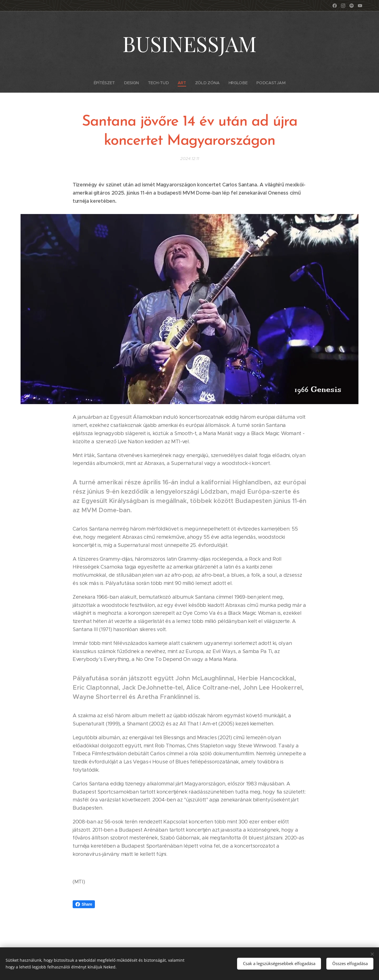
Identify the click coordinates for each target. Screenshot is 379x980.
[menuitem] (107, 83)
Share (84, 904)
